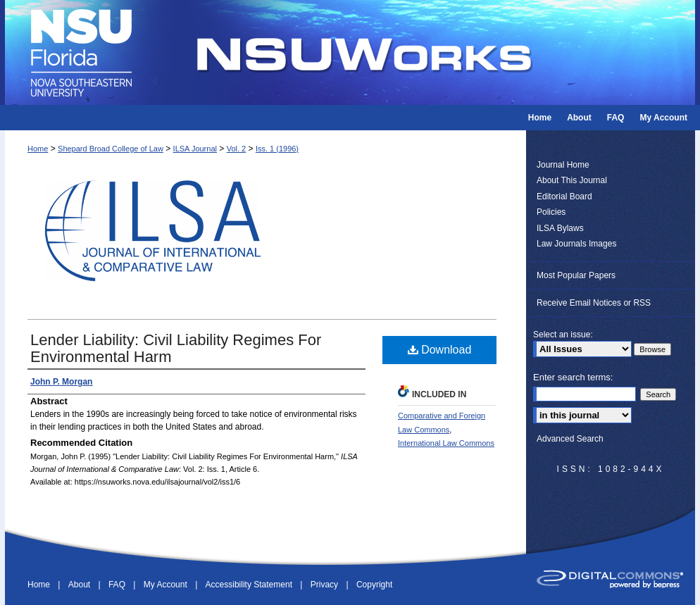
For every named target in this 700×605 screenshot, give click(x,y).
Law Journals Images (576, 244)
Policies (551, 212)
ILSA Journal (195, 149)
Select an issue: (563, 335)
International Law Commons (446, 443)
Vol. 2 (237, 149)
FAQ (118, 585)
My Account (167, 585)
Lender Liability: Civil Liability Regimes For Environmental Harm (176, 348)
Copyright (374, 585)
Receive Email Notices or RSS (594, 303)
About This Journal (572, 180)
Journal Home (563, 165)
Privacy (326, 585)
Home (38, 149)
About (81, 585)
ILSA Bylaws (560, 228)
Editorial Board (564, 197)
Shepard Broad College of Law (111, 149)
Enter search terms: (573, 377)
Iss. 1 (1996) (277, 149)
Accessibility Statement (250, 585)
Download (440, 350)
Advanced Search (570, 439)
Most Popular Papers (576, 275)
